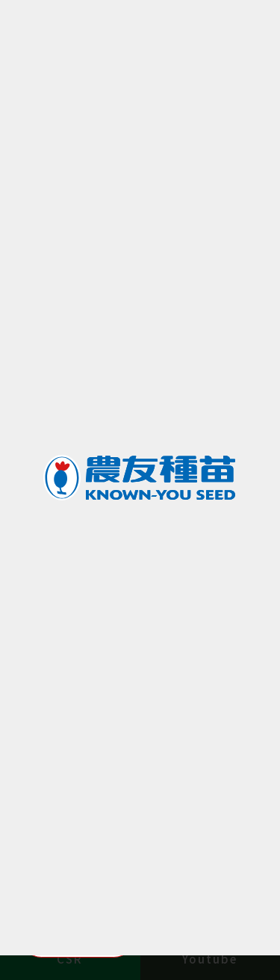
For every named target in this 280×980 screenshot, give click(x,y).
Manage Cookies (78, 935)
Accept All (203, 935)
